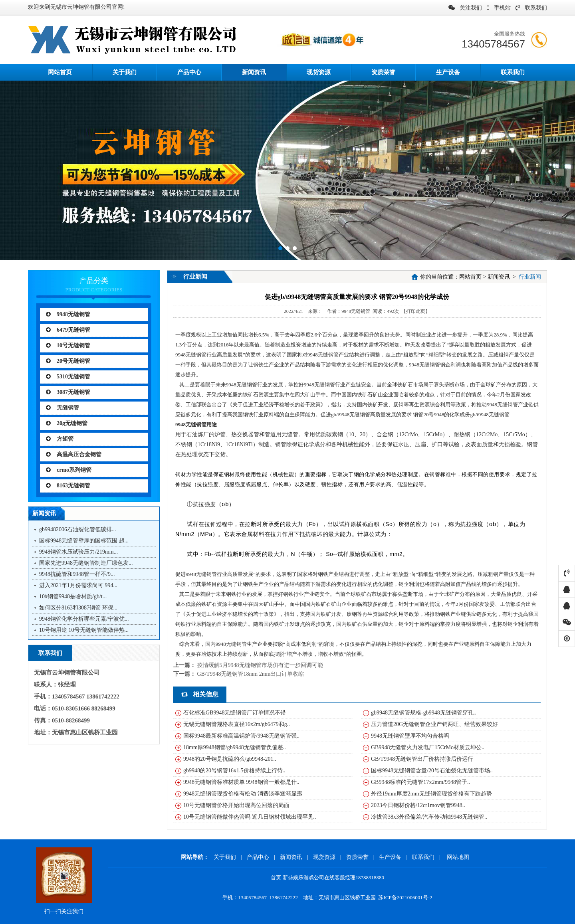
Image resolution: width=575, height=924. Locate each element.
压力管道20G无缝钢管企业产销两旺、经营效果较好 (434, 724)
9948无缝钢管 (68, 314)
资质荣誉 (383, 72)
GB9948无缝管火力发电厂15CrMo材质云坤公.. (428, 747)
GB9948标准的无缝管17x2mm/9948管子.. (420, 782)
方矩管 (60, 439)
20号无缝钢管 (68, 361)
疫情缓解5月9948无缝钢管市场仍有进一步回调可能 (260, 665)
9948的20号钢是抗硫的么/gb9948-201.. (230, 759)
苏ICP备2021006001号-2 (405, 897)
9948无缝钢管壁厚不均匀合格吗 (410, 736)
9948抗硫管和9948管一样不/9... (77, 574)
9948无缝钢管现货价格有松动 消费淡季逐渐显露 (243, 794)
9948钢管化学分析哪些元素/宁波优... (84, 619)
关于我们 (125, 72)
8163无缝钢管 (68, 486)
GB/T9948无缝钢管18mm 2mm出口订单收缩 (251, 674)
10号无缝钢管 (68, 345)
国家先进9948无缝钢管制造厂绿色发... (86, 563)
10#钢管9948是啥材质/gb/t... (73, 597)
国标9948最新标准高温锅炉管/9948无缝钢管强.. (241, 736)
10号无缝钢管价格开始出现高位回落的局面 (236, 805)
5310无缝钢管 (68, 377)
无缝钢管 (62, 408)
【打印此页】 (416, 311)
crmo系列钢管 (69, 470)
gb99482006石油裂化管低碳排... (78, 529)
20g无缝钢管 (67, 423)
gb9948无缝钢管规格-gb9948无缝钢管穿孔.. (424, 713)
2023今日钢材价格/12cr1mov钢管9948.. (418, 805)
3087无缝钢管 (68, 392)
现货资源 (319, 72)
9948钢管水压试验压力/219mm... (78, 552)
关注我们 (465, 8)
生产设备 (448, 72)
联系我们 (531, 8)
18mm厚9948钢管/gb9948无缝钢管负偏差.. (235, 747)
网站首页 (470, 277)
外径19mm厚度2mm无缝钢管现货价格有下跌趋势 (431, 794)
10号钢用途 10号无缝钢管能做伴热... (84, 630)
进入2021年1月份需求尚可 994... (78, 585)
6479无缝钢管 (68, 330)
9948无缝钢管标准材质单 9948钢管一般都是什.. (241, 782)
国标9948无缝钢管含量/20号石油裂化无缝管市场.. (432, 771)
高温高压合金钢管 (74, 454)
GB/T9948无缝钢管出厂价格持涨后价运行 (422, 759)
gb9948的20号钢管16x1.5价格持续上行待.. (234, 771)
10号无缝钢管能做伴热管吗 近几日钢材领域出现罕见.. (250, 817)
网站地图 (458, 857)
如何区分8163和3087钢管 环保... (78, 608)
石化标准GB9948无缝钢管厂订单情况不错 (235, 713)
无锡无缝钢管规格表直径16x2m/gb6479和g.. (237, 724)
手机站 (499, 8)
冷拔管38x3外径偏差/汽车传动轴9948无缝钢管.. (429, 817)
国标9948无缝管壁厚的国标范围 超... (84, 541)
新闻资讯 (254, 72)
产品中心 (189, 72)
